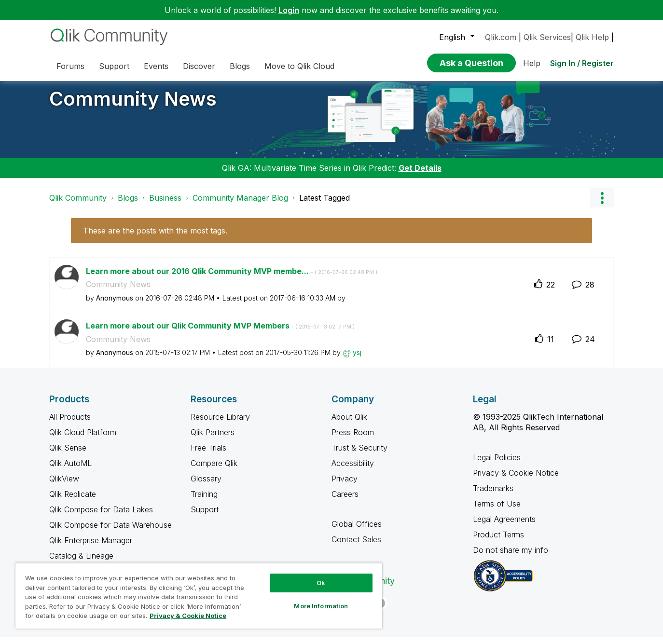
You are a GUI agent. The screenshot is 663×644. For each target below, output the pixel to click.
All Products (70, 424)
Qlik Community (78, 205)
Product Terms (498, 542)
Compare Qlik (214, 470)
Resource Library (220, 424)
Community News (133, 106)
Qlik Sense (68, 455)
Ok (321, 583)
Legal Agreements (504, 526)
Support (205, 517)
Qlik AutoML (70, 470)
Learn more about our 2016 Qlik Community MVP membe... (232, 278)
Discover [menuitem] (199, 66)
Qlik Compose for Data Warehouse (110, 532)
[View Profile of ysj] (357, 360)
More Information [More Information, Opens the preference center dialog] (321, 606)
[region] (199, 596)
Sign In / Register (582, 63)
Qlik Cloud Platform (83, 439)
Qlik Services (547, 37)
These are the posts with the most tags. (155, 238)
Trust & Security (359, 455)
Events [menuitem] (156, 66)
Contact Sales (356, 547)
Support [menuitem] (114, 66)
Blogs (128, 205)
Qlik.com (501, 37)
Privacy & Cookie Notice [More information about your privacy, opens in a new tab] (188, 616)
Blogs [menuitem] (240, 66)
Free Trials (208, 455)
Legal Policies (497, 465)
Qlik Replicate (73, 501)
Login (289, 10)
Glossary (206, 486)
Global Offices (357, 531)
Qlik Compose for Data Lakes (101, 517)
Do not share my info (512, 557)
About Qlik (349, 424)
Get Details (420, 175)
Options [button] (602, 205)
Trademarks (493, 495)
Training (204, 501)
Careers (345, 501)
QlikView (64, 486)
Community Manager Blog (240, 205)
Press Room (353, 439)
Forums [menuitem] (70, 66)
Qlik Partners (213, 439)
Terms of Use (497, 511)
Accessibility (353, 470)
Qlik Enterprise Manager (91, 548)
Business (165, 205)
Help (532, 63)
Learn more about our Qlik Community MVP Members (220, 333)
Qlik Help (592, 37)
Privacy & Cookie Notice (516, 480)
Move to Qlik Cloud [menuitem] (299, 66)
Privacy (345, 486)
